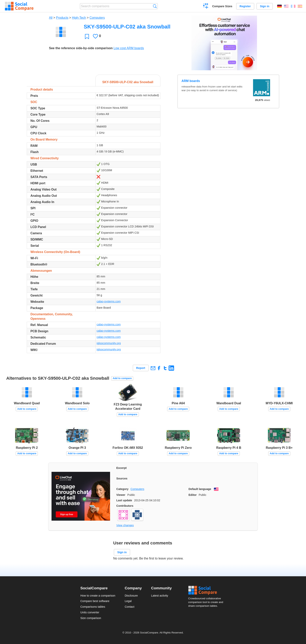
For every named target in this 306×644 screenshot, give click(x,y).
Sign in (265, 6)
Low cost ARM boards (129, 48)
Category (122, 489)
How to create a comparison (98, 596)
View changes (125, 525)
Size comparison (91, 618)
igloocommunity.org (109, 343)
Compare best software (95, 601)
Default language (200, 489)
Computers (97, 18)
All (51, 18)
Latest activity (160, 596)
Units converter (90, 612)
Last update (124, 500)
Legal (128, 601)
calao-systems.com (109, 301)
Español (300, 6)
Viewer (121, 495)
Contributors (125, 506)
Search (155, 6)
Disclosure (131, 596)
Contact (130, 607)
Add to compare (122, 378)
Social (207, 590)
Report (141, 368)
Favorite (87, 36)
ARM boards (191, 81)
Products (62, 18)
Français (293, 6)
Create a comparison (206, 7)
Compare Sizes (222, 6)
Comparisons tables (93, 607)
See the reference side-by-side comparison (81, 48)
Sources (122, 478)
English (286, 6)
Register (245, 6)
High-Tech (79, 18)
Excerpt (121, 468)
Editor (193, 495)
